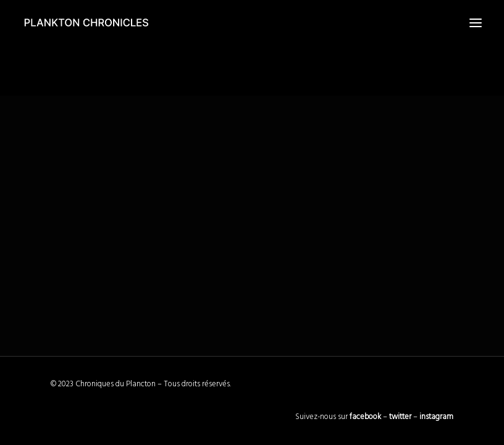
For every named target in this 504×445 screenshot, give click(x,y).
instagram (436, 417)
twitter (400, 417)
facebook (365, 417)
